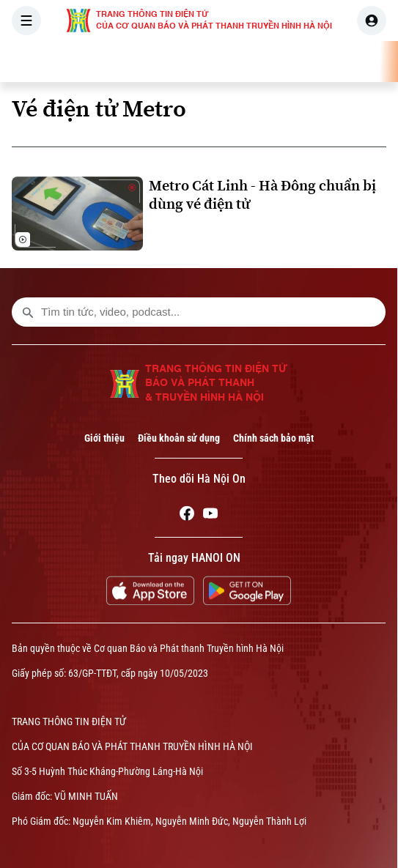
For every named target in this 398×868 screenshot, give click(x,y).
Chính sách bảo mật (273, 438)
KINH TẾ (328, 62)
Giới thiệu (104, 438)
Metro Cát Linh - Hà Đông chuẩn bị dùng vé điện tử (262, 195)
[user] (372, 21)
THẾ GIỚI (267, 62)
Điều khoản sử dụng (179, 438)
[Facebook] (187, 516)
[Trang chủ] (105, 62)
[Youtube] (210, 516)
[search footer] (28, 312)
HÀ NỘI (209, 62)
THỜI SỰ (152, 62)
